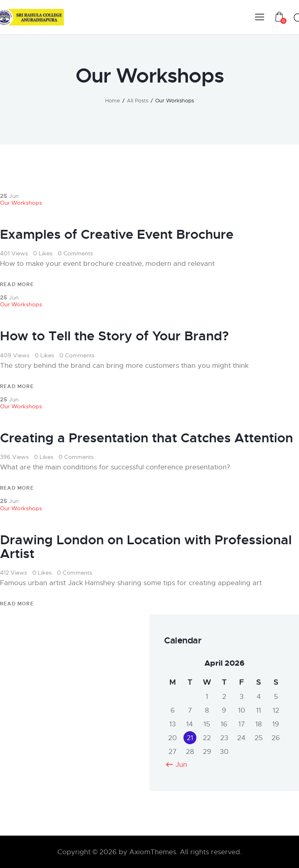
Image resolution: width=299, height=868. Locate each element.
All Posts (138, 101)
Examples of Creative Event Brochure (117, 235)
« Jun (178, 765)
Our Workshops (21, 203)
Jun (9, 196)
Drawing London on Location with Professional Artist (146, 547)
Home (113, 101)
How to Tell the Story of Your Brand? (114, 336)
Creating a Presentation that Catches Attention (146, 438)
